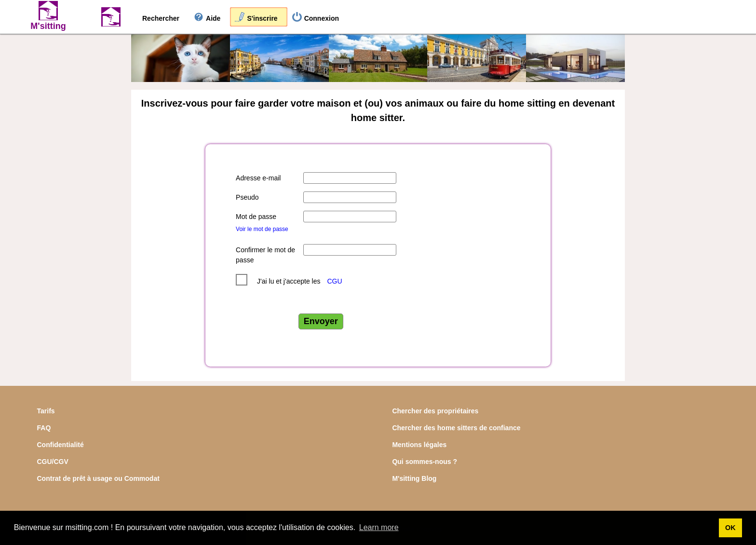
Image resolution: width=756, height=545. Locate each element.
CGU (334, 281)
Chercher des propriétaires (435, 411)
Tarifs (46, 411)
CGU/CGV (53, 462)
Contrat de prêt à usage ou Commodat (98, 478)
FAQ (44, 428)
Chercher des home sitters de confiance (456, 428)
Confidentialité (61, 445)
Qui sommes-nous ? (425, 462)
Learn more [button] (379, 527)
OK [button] (730, 528)
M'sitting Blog (414, 478)
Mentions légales (419, 445)
